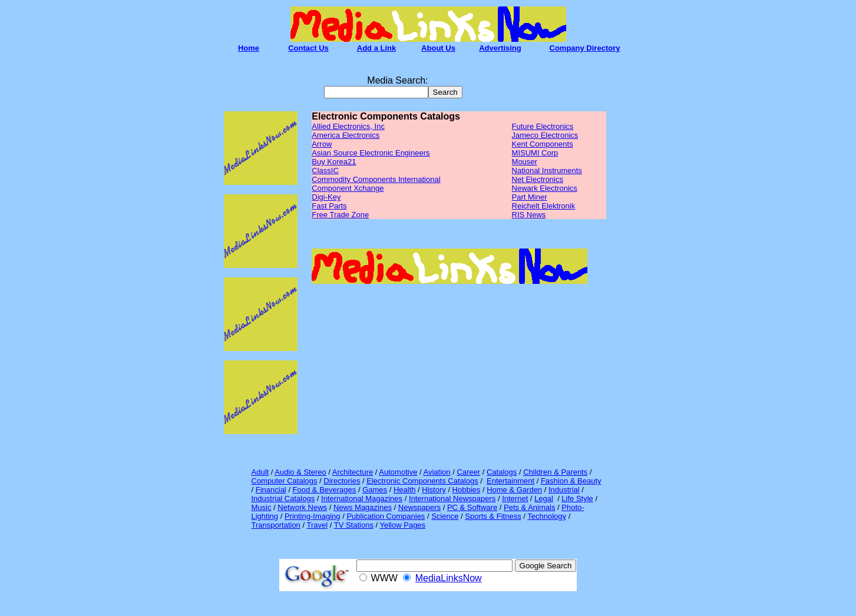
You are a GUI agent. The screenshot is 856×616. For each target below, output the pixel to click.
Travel (317, 525)
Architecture (353, 472)
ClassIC (325, 170)
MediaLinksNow (449, 578)
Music (262, 507)
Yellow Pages (403, 525)
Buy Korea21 (334, 162)
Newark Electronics (545, 188)
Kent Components (543, 144)
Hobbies (467, 490)
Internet (515, 499)
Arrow (322, 144)
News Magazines (363, 507)
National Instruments (547, 170)
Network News (302, 507)
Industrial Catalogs (283, 499)
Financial (271, 490)
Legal (544, 499)
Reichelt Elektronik (544, 206)
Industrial (564, 490)
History (434, 490)
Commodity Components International (376, 179)
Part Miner (530, 197)
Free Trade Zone (340, 215)
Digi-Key (326, 197)
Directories (342, 481)
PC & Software (472, 507)
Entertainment (510, 481)
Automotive (398, 472)
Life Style (577, 499)
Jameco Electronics (545, 135)
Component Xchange (348, 188)
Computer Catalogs (285, 481)
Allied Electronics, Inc (348, 126)
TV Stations (354, 525)
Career (468, 472)
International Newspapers (452, 499)
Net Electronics (538, 179)
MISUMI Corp (535, 153)
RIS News (529, 215)
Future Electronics (543, 126)
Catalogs (502, 472)
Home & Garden (514, 490)
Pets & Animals (529, 507)
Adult (260, 472)
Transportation (276, 525)
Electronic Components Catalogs (422, 481)
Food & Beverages (325, 490)
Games (375, 490)
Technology (547, 516)
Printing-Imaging (313, 516)
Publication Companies (386, 516)
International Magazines (362, 499)
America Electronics (346, 135)
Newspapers (419, 507)
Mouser (525, 162)
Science (445, 516)
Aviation (437, 472)
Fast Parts (329, 206)
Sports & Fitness (493, 516)
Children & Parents (555, 472)
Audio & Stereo (300, 472)
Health (405, 490)
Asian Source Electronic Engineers (371, 153)
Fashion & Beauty (571, 481)
